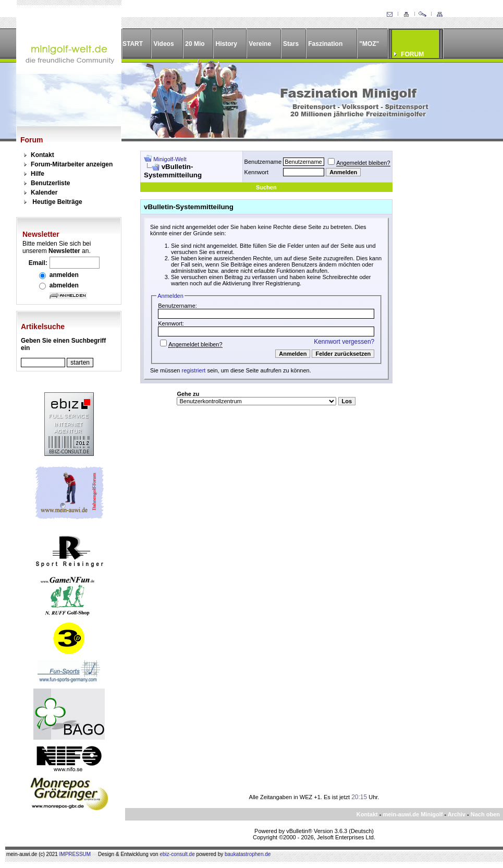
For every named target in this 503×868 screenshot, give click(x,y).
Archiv (457, 814)
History (226, 44)
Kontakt (42, 155)
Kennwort (256, 172)
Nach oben (485, 814)
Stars (291, 44)
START (133, 44)
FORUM (412, 54)
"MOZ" (369, 44)
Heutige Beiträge (57, 202)
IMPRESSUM (75, 854)
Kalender (44, 192)
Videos (163, 44)
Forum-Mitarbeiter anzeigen (72, 164)
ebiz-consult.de (177, 854)
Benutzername (263, 162)
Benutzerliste (50, 183)
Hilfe (38, 174)
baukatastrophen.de (248, 854)
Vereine (260, 44)
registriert (194, 370)
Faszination (325, 44)
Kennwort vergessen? (344, 342)
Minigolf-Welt (170, 159)
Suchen (266, 187)
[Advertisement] (442, 307)
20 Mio (195, 44)
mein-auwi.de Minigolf (413, 814)
